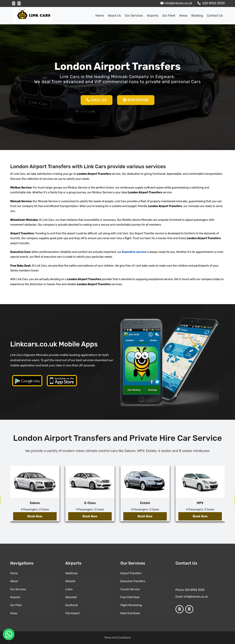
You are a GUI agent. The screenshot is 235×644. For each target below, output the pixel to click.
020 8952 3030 (211, 3)
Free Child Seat (130, 597)
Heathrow (72, 573)
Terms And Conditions (117, 638)
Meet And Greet (130, 613)
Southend (72, 605)
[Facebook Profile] (14, 3)
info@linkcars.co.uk (176, 3)
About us (114, 16)
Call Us (97, 100)
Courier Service (130, 589)
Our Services (134, 16)
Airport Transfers (131, 573)
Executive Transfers (133, 581)
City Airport (72, 613)
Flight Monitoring (131, 605)
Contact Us (215, 16)
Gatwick (70, 581)
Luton (69, 589)
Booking (197, 16)
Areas (183, 16)
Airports (153, 16)
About (14, 581)
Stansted (71, 597)
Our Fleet (169, 16)
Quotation (136, 100)
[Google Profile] (19, 3)
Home (100, 16)
